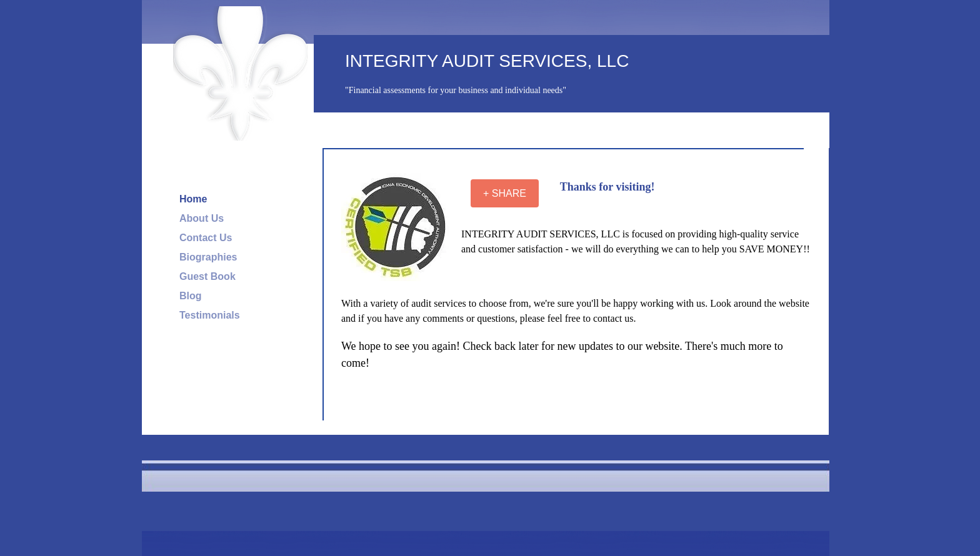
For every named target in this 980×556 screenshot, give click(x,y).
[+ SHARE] (505, 193)
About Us (202, 218)
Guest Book (207, 276)
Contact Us (206, 238)
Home (193, 199)
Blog (191, 296)
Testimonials (210, 315)
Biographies (208, 257)
